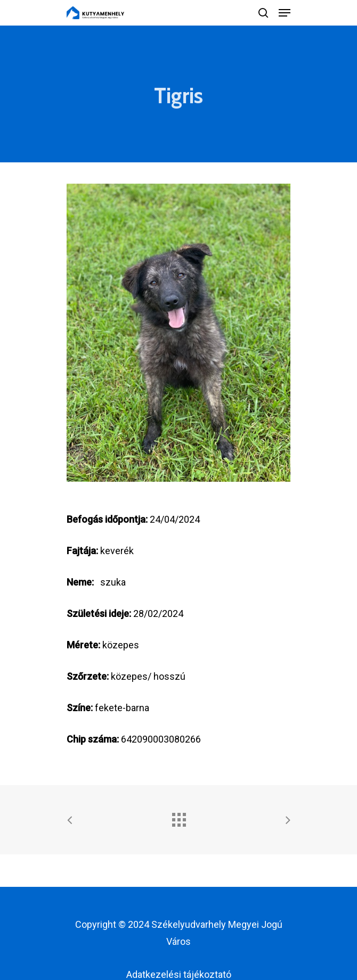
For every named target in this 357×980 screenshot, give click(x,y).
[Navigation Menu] (285, 13)
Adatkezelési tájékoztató (179, 974)
